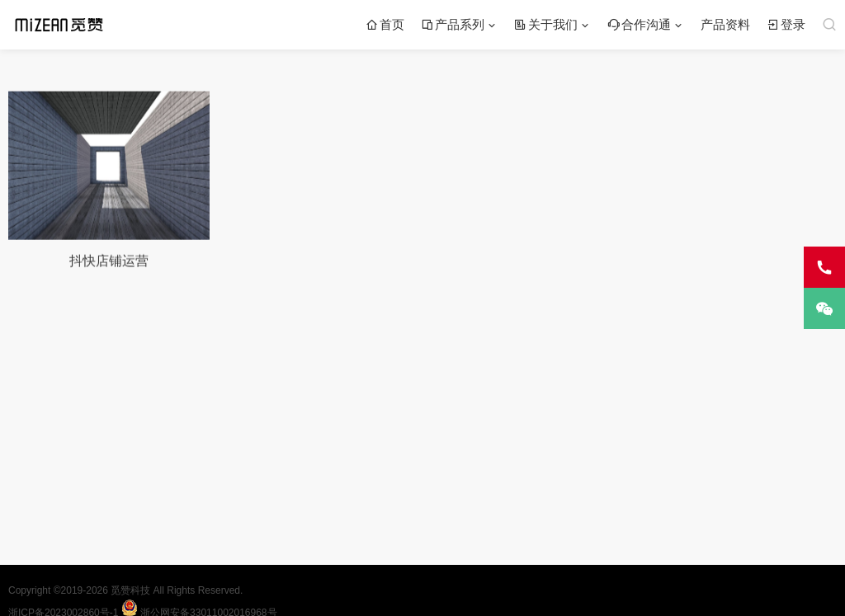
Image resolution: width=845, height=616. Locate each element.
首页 (385, 24)
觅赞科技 (132, 590)
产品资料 (725, 24)
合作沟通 (639, 24)
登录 (786, 24)
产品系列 (453, 24)
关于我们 (546, 24)
